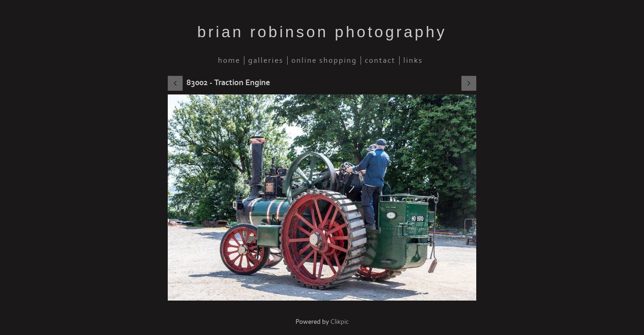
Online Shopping (324, 60)
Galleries (266, 60)
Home (229, 60)
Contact (380, 60)
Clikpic (340, 322)
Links (413, 60)
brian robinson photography (322, 32)
